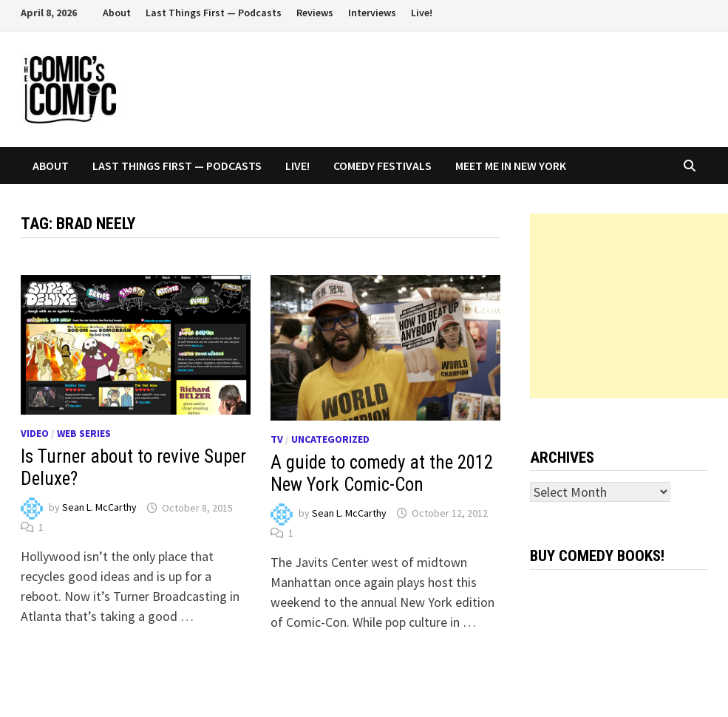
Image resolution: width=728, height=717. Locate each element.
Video (35, 433)
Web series (84, 433)
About (117, 13)
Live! (422, 13)
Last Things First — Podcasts (214, 13)
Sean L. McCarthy (99, 508)
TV (277, 439)
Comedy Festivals (382, 166)
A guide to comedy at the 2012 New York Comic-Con (382, 473)
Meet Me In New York (511, 166)
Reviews (315, 13)
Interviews (372, 13)
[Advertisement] (629, 306)
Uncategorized (330, 439)
